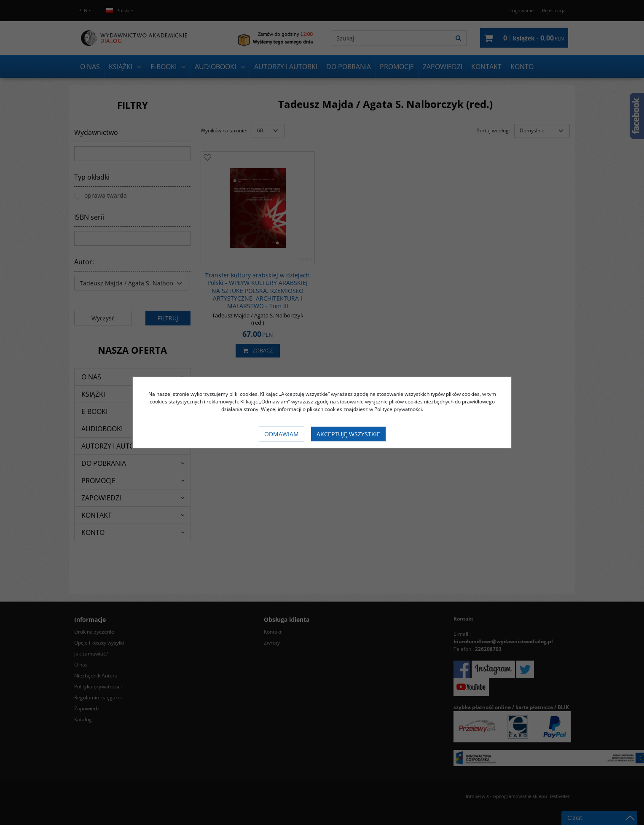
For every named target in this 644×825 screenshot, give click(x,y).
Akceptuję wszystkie (348, 434)
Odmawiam (282, 434)
